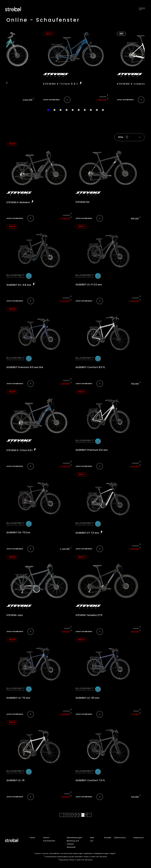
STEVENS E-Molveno (18, 202)
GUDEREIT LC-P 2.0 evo (89, 285)
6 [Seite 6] (80, 815)
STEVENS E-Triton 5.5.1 (61, 84)
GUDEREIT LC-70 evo (18, 698)
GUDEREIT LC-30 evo (87, 698)
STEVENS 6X (83, 202)
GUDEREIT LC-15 (15, 780)
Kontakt (108, 838)
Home (32, 838)
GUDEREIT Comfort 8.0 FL (90, 367)
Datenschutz (120, 838)
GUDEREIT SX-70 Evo (18, 532)
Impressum (139, 838)
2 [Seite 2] (67, 815)
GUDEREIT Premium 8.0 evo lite (25, 367)
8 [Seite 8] (86, 815)
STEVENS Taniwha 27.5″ (89, 615)
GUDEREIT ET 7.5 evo (88, 533)
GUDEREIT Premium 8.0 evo (92, 450)
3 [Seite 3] (71, 815)
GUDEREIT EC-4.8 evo (19, 285)
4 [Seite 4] (74, 815)
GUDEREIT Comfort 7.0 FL (90, 780)
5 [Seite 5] (77, 815)
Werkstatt (71, 847)
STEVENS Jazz (15, 615)
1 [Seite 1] (65, 815)
